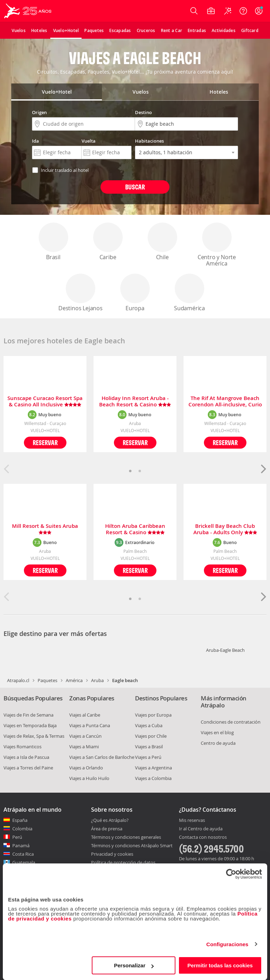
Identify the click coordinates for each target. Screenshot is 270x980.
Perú (17, 837)
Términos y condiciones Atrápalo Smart (132, 845)
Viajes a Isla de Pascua (26, 757)
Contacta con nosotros (203, 837)
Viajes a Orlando (86, 768)
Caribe (108, 242)
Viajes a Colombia (153, 778)
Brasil (53, 242)
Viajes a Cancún (85, 736)
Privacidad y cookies (112, 854)
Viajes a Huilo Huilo (89, 778)
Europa (135, 293)
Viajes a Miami (84, 747)
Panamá (21, 845)
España (20, 820)
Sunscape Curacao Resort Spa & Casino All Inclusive (45, 401)
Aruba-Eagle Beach (225, 650)
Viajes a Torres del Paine (28, 768)
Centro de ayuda (218, 743)
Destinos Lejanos (81, 293)
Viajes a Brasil (149, 747)
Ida (36, 141)
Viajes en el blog (217, 732)
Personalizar (134, 965)
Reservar (45, 442)
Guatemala (24, 862)
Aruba (97, 680)
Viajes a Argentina (153, 768)
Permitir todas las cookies (220, 965)
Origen (39, 112)
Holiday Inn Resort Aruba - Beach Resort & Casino (135, 401)
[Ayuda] (243, 11)
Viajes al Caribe (85, 715)
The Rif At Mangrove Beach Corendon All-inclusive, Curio (225, 401)
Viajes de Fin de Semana (28, 715)
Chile (162, 242)
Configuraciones (227, 944)
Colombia (22, 829)
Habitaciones (149, 141)
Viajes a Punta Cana (90, 725)
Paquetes (47, 680)
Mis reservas (192, 820)
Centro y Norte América (217, 245)
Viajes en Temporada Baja (30, 725)
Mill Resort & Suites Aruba (45, 529)
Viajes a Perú (148, 757)
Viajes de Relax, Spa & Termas (34, 736)
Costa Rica (23, 854)
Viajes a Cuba (149, 725)
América (74, 680)
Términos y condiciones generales (126, 837)
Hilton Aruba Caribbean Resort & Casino (135, 529)
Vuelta (89, 141)
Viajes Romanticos (22, 747)
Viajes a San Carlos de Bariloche (102, 757)
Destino (143, 112)
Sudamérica (189, 293)
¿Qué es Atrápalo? (110, 820)
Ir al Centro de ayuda (201, 829)
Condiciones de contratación (231, 722)
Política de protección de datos (123, 862)
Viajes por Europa (153, 715)
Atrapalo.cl (18, 680)
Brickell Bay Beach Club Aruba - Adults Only (225, 529)
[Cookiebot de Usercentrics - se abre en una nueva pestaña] (231, 874)
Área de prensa (107, 829)
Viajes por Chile (151, 736)
